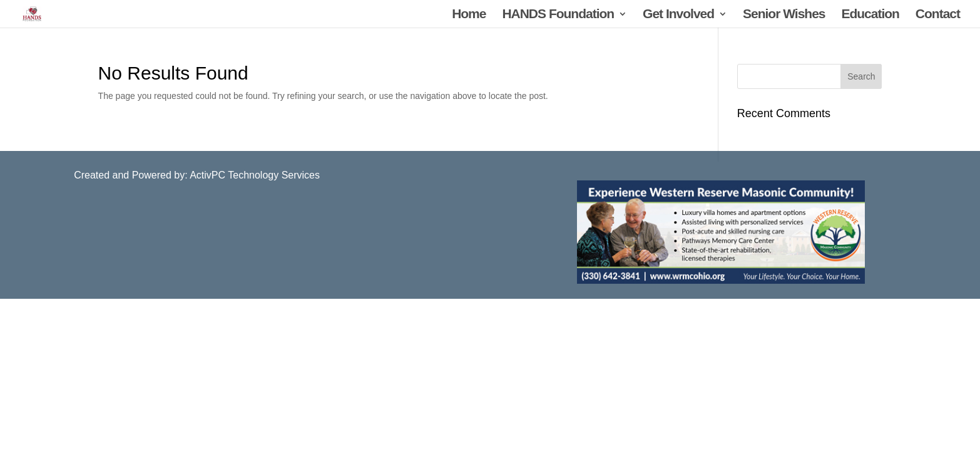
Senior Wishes (784, 15)
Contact (938, 15)
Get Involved (678, 15)
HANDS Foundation (558, 15)
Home (469, 15)
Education (870, 15)
